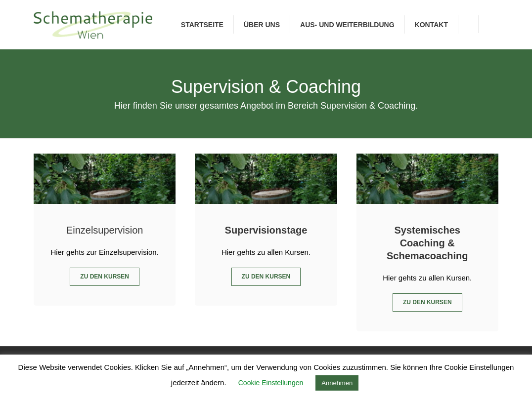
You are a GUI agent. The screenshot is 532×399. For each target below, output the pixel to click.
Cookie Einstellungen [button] (271, 383)
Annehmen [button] (337, 383)
